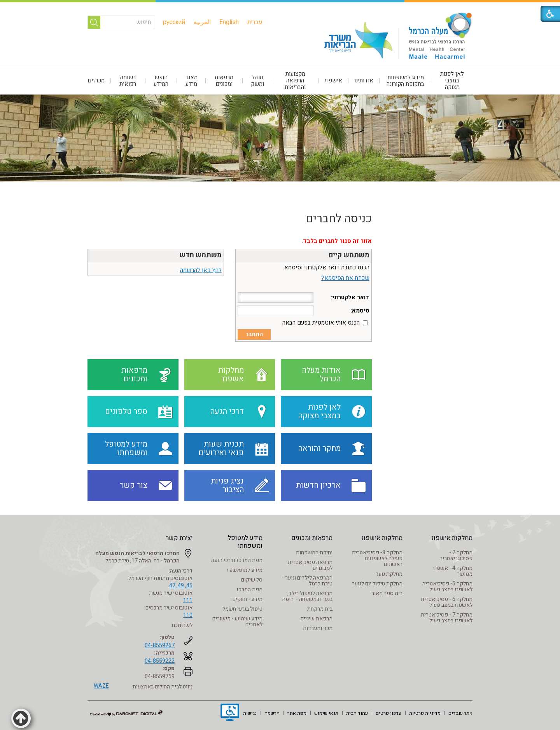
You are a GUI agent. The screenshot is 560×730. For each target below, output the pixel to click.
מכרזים (96, 80)
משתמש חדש (201, 255)
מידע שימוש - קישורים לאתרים (237, 622)
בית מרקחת (320, 609)
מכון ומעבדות (318, 628)
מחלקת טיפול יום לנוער (377, 584)
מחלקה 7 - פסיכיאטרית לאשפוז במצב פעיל (447, 618)
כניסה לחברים (339, 219)
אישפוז (333, 80)
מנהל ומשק (257, 81)
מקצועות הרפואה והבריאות (295, 80)
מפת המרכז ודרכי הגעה (237, 560)
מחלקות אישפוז (452, 538)
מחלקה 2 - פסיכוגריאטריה (456, 555)
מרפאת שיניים (317, 619)
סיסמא (361, 311)
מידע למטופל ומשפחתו (245, 542)
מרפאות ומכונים (224, 81)
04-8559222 (160, 661)
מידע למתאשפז (245, 570)
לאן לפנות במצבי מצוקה (452, 80)
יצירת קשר (179, 538)
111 (188, 600)
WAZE (101, 686)
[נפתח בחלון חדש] (230, 713)
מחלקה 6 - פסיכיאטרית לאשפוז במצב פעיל (447, 602)
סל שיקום (252, 580)
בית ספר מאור (387, 593)
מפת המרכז (249, 589)
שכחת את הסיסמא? (345, 278)
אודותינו (364, 80)
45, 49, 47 (181, 586)
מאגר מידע (191, 81)
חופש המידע (161, 81)
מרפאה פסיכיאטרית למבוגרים (310, 565)
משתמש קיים (349, 255)
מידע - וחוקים (248, 599)
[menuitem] (255, 22)
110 (188, 615)
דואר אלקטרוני (351, 297)
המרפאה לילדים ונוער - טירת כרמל (307, 581)
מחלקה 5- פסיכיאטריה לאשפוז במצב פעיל (447, 587)
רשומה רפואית (128, 81)
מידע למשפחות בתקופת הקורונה (405, 81)
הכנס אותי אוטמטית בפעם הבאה (321, 323)
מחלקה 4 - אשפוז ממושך (453, 571)
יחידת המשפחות (314, 553)
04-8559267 (160, 645)
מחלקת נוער (389, 574)
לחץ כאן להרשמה (201, 270)
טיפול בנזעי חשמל (242, 609)
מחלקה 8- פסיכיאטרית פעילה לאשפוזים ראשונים (377, 558)
